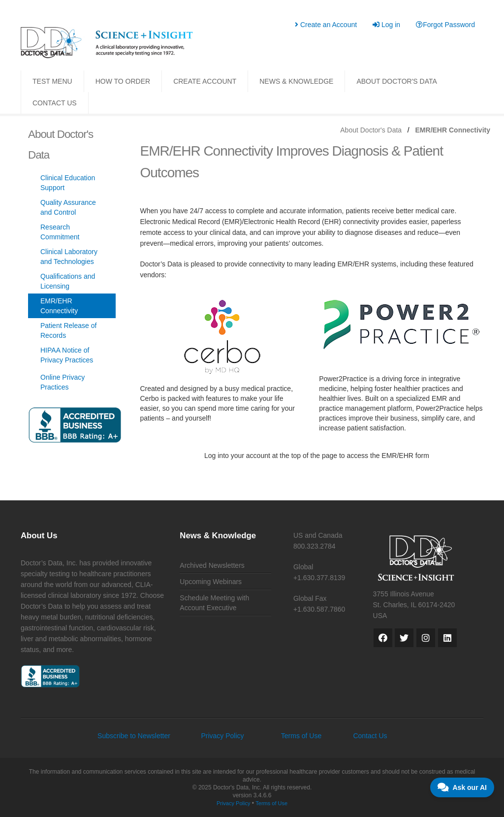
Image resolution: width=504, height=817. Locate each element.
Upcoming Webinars (211, 582)
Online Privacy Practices (63, 382)
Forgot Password (445, 25)
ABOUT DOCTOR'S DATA (396, 81)
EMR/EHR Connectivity (59, 306)
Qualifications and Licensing (68, 281)
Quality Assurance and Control (68, 207)
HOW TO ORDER (123, 81)
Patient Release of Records (68, 330)
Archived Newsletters (212, 565)
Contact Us (370, 736)
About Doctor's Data (371, 130)
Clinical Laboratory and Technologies (69, 257)
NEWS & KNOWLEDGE (296, 81)
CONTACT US (55, 103)
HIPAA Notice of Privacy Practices (67, 355)
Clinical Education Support (68, 183)
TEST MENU (52, 81)
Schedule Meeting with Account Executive (214, 603)
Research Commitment (60, 232)
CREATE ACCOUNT (205, 81)
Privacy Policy (222, 736)
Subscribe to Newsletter (134, 736)
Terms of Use (301, 736)
